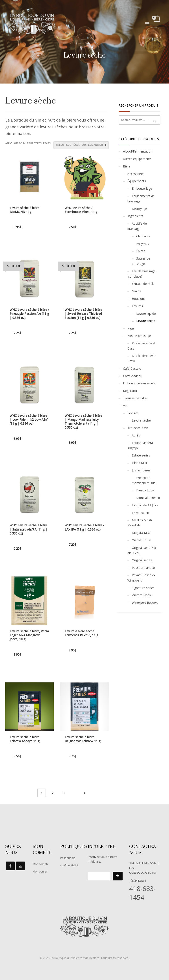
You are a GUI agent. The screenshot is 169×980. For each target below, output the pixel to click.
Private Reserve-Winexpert (141, 578)
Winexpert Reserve (145, 603)
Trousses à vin (138, 428)
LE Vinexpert (141, 513)
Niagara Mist (141, 533)
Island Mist (140, 463)
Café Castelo (132, 368)
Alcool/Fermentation (138, 151)
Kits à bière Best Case (141, 346)
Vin (125, 406)
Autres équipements (137, 159)
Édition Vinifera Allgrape (140, 445)
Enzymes (143, 244)
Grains (136, 291)
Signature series (143, 588)
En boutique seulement (139, 383)
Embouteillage (142, 188)
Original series (142, 560)
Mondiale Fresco (148, 498)
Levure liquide (146, 314)
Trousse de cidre (135, 398)
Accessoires (136, 174)
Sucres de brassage (141, 261)
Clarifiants (143, 236)
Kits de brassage (139, 336)
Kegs (131, 328)
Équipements (137, 181)
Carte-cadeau (133, 376)
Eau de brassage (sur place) (141, 274)
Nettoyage (139, 209)
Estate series (141, 455)
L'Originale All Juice (145, 505)
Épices (141, 251)
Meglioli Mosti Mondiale (140, 523)
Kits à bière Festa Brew (142, 358)
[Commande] (81, 145)
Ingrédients (135, 216)
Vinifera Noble (142, 595)
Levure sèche (146, 321)
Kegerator (130, 391)
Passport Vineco (143, 568)
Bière (127, 166)
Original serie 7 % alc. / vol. (142, 550)
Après (136, 435)
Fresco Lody (145, 490)
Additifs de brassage (137, 226)
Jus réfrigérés (141, 470)
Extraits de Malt (143, 284)
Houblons (139, 299)
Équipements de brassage (141, 199)
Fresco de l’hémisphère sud (144, 480)
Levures (137, 306)
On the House (142, 540)
